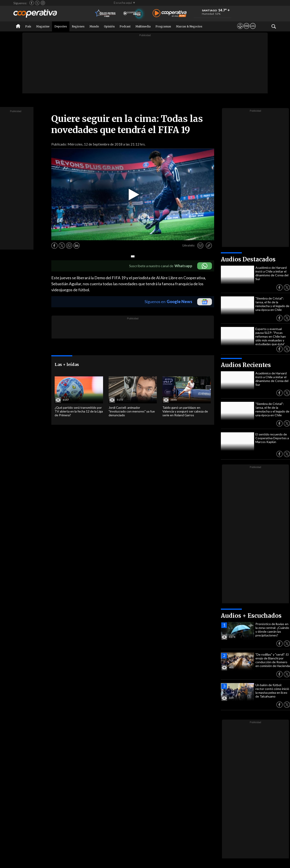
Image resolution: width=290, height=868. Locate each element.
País (28, 26)
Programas (163, 26)
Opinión (109, 26)
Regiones (78, 26)
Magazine (43, 26)
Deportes (61, 26)
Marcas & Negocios (189, 26)
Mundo (94, 26)
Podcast (125, 26)
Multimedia (143, 26)
